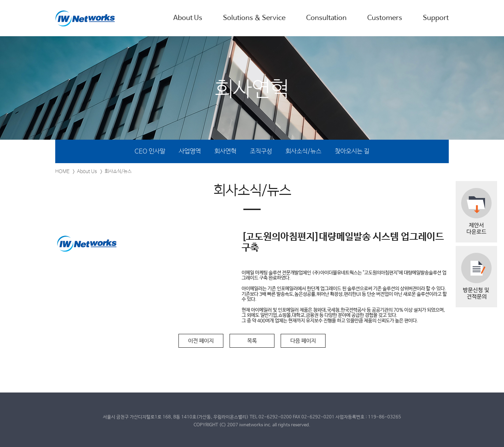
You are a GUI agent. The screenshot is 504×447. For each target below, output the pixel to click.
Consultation (326, 18)
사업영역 (190, 151)
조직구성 (261, 151)
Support (436, 18)
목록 (252, 341)
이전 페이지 (201, 341)
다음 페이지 (303, 341)
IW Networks (85, 18)
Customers (385, 18)
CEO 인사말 (150, 151)
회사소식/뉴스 (303, 151)
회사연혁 (225, 151)
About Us (188, 18)
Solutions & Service (254, 18)
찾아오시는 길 (352, 151)
